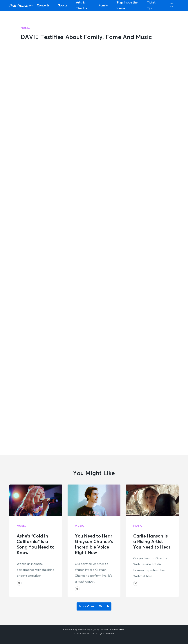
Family (103, 6)
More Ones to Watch (94, 606)
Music (25, 28)
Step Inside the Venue (127, 6)
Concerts (43, 6)
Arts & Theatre (82, 6)
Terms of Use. (117, 630)
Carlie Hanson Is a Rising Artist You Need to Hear (152, 542)
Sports (63, 6)
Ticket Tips (151, 6)
